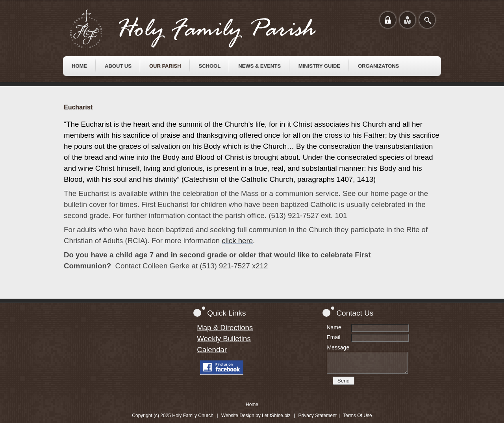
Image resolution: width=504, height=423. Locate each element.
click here (237, 241)
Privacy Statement (318, 416)
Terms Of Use (357, 416)
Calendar (212, 350)
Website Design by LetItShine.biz (256, 416)
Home (252, 405)
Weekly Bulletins (224, 339)
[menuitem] (79, 66)
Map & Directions (225, 328)
